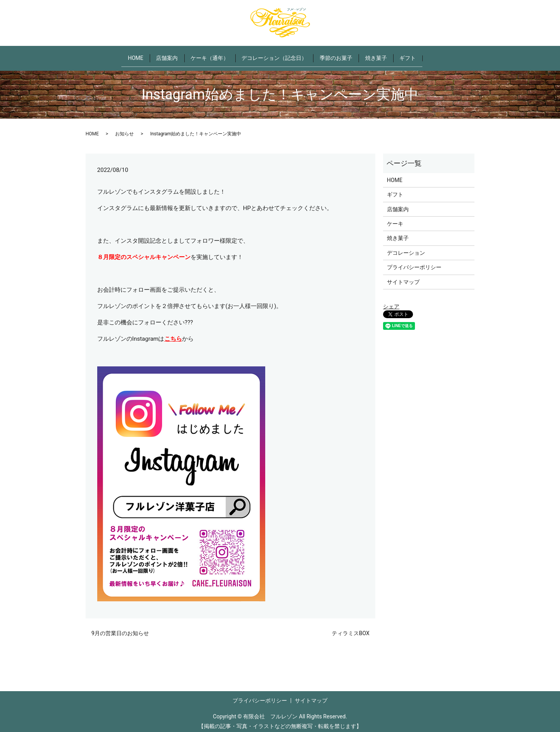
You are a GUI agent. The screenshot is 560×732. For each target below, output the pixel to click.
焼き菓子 (383, 55)
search (447, 56)
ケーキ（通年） (206, 55)
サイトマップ (403, 277)
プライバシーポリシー (414, 262)
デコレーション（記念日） (274, 55)
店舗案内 (160, 55)
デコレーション (406, 248)
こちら (173, 334)
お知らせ (124, 129)
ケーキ (395, 219)
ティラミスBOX (351, 629)
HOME (125, 55)
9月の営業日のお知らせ (120, 629)
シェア (391, 301)
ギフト (418, 55)
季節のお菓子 (339, 55)
